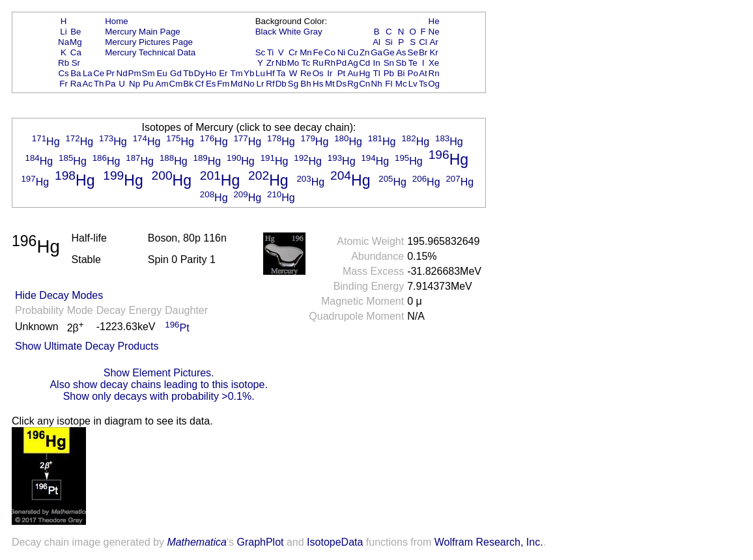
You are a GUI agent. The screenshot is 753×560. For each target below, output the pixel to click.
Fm (223, 84)
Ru (318, 63)
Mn (306, 52)
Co (330, 52)
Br (423, 52)
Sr (76, 63)
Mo (293, 63)
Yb (249, 73)
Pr (110, 73)
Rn (434, 73)
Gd (176, 73)
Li (63, 32)
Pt (342, 73)
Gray (313, 32)
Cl (423, 42)
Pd (341, 63)
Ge (389, 52)
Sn (389, 63)
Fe (318, 52)
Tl (377, 73)
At (423, 73)
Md (237, 84)
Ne (434, 32)
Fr (64, 84)
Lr (261, 84)
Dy (199, 73)
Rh (330, 63)
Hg (364, 73)
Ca (76, 52)
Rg (353, 84)
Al (376, 42)
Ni (342, 52)
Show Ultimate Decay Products (87, 346)
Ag (352, 63)
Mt (330, 84)
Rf (270, 84)
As (401, 52)
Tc (306, 63)
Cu (353, 52)
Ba (76, 73)
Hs (318, 84)
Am (162, 84)
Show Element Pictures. (159, 373)
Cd (364, 63)
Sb (401, 63)
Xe (434, 63)
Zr (271, 63)
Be (76, 32)
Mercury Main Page (143, 32)
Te (413, 63)
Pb (389, 73)
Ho (211, 73)
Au (352, 73)
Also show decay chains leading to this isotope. (158, 385)
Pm (135, 73)
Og (434, 84)
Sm (149, 73)
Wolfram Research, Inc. (489, 542)
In (377, 63)
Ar (433, 42)
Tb (188, 73)
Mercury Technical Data (150, 52)
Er (223, 73)
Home (117, 21)
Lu (260, 73)
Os (318, 73)
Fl (389, 84)
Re (306, 73)
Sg (293, 84)
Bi (401, 73)
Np (135, 84)
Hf (270, 73)
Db (281, 84)
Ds (341, 84)
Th (99, 84)
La (88, 73)
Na (64, 42)
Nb (281, 63)
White (290, 32)
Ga (376, 52)
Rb (64, 63)
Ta (281, 73)
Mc (401, 84)
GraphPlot (260, 542)
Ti (271, 52)
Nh (377, 84)
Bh (305, 84)
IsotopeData (335, 542)
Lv (413, 84)
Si (389, 42)
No (249, 84)
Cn (364, 84)
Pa (110, 84)
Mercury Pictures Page (149, 42)
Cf (199, 84)
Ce (99, 73)
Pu (148, 84)
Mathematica (197, 542)
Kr (433, 52)
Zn (365, 52)
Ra (76, 84)
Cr (293, 52)
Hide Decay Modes (59, 295)
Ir (330, 73)
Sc (261, 52)
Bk (188, 84)
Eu (162, 73)
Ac (88, 84)
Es (211, 84)
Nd (122, 73)
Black (266, 32)
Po (413, 73)
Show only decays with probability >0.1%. (159, 396)
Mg (76, 42)
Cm (176, 84)
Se (413, 52)
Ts (423, 84)
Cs (63, 73)
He (434, 21)
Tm (236, 73)
